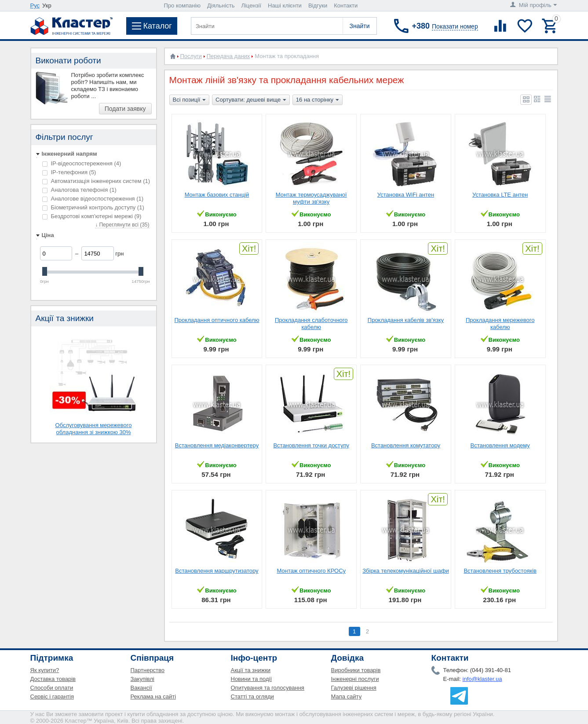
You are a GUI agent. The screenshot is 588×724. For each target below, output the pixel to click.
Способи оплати (52, 688)
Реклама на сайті (153, 697)
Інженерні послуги (355, 679)
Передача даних (228, 56)
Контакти (346, 5)
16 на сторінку (318, 100)
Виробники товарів (356, 670)
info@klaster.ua (482, 679)
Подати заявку (125, 109)
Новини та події (252, 679)
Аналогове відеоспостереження (93, 199)
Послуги (191, 56)
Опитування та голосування (268, 688)
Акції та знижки (251, 670)
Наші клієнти (285, 5)
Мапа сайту (347, 697)
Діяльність (221, 5)
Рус (35, 5)
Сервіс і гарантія (52, 697)
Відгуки (318, 5)
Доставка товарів (53, 679)
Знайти (359, 26)
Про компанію (183, 5)
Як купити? (45, 670)
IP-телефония (69, 172)
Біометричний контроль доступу (93, 207)
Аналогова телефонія (79, 190)
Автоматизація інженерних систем (96, 181)
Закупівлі (142, 679)
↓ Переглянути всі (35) (122, 225)
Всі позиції (190, 100)
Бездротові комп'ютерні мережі (92, 216)
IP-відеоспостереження (82, 163)
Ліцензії (251, 5)
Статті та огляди (252, 697)
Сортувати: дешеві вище (251, 100)
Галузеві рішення (354, 688)
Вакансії (141, 688)
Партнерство (148, 670)
